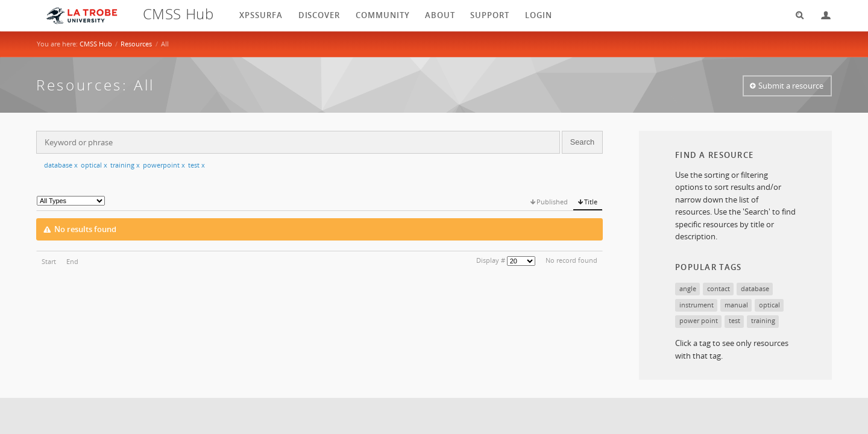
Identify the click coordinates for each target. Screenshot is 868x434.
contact (719, 288)
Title (591, 202)
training (125, 165)
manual (736, 305)
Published (552, 202)
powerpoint (164, 165)
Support (490, 15)
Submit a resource (791, 86)
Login (821, 15)
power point (699, 320)
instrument (697, 305)
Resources (136, 44)
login (539, 15)
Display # (491, 260)
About (440, 15)
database (61, 165)
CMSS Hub (96, 44)
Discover (319, 15)
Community (383, 15)
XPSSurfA (261, 15)
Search (796, 15)
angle (688, 288)
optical (94, 165)
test (197, 165)
